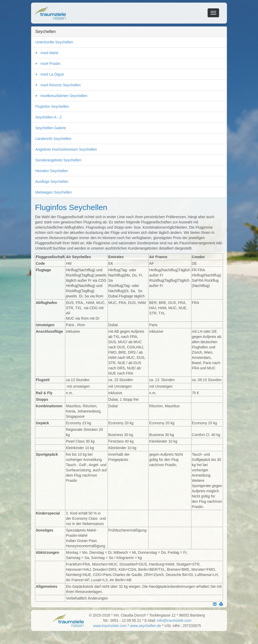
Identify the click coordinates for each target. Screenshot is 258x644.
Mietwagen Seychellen (54, 192)
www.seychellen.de (146, 626)
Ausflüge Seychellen (52, 182)
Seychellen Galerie (51, 128)
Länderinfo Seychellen (53, 139)
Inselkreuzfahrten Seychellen (64, 96)
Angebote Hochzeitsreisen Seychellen (66, 149)
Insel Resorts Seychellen (61, 85)
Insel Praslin (50, 64)
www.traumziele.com (110, 626)
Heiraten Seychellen (52, 171)
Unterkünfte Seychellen (54, 42)
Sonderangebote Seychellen (58, 160)
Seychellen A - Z (48, 117)
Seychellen (45, 32)
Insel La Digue (52, 74)
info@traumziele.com (174, 620)
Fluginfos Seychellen (52, 106)
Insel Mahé (49, 53)
